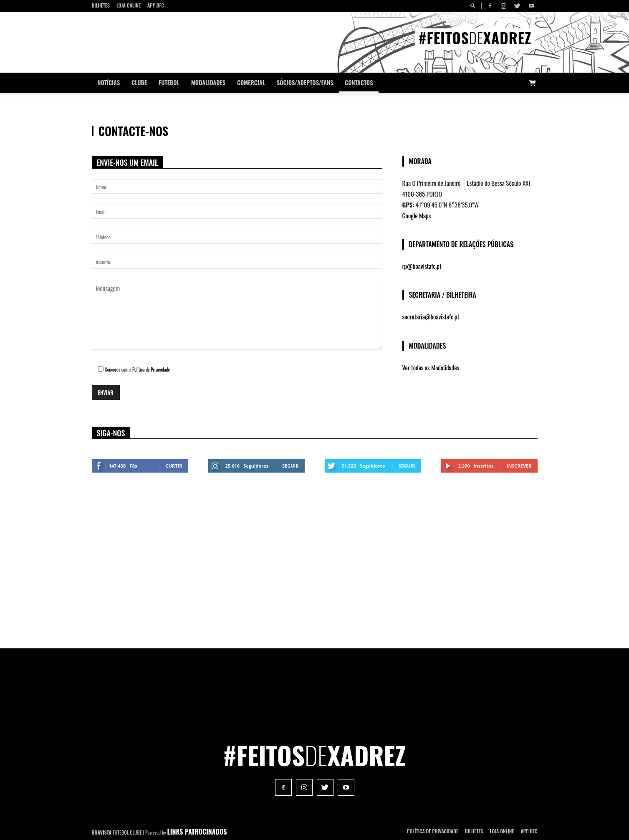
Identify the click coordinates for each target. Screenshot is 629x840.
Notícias (109, 82)
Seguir (290, 466)
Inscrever (519, 466)
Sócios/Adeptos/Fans (305, 82)
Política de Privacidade (151, 369)
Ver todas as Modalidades (431, 367)
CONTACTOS (359, 82)
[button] (474, 6)
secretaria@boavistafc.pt (431, 316)
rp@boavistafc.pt (422, 266)
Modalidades (208, 82)
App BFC (156, 5)
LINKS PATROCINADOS (197, 832)
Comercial (251, 82)
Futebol (169, 82)
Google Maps (417, 215)
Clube (139, 82)
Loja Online (129, 5)
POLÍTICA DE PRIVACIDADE (433, 831)
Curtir (174, 466)
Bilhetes (101, 5)
